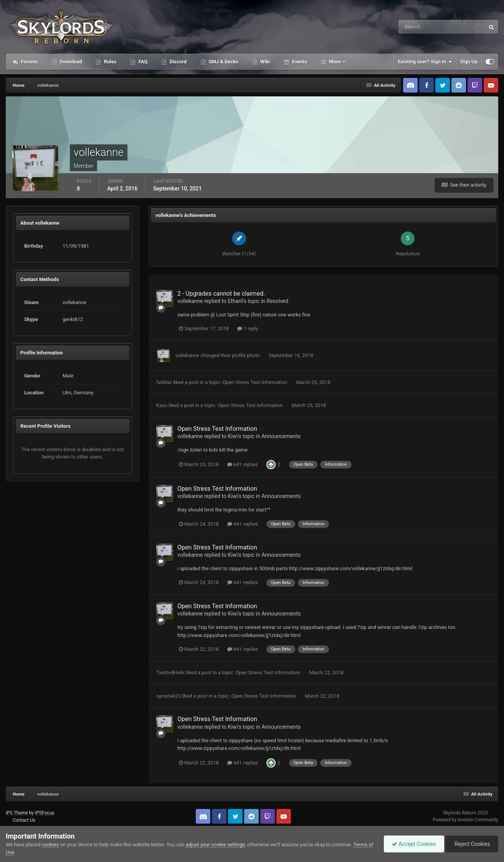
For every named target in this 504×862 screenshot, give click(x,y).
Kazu (162, 405)
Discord (177, 62)
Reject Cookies (472, 844)
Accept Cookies (414, 844)
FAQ (142, 62)
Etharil (235, 301)
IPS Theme (17, 813)
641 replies (243, 464)
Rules (109, 62)
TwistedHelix (170, 673)
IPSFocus (45, 813)
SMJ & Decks (223, 62)
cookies (50, 845)
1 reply (248, 328)
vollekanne (190, 301)
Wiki (264, 62)
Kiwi (233, 436)
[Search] (418, 27)
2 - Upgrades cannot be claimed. (221, 294)
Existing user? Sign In (425, 62)
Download (70, 62)
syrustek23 (169, 696)
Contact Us (24, 820)
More (335, 62)
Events (299, 62)
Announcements (281, 436)
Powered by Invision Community (465, 820)
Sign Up (469, 62)
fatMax (164, 382)
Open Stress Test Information (255, 382)
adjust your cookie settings (215, 845)
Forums (29, 62)
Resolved (278, 301)
